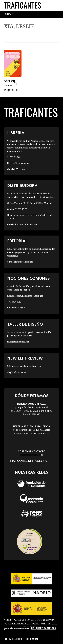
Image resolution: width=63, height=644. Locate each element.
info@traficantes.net (32, 455)
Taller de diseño (25, 325)
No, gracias (32, 639)
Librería (16, 133)
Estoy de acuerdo (14, 639)
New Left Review (25, 358)
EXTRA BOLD (10, 81)
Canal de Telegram (17, 169)
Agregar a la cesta (15, 84)
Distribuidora (22, 186)
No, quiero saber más (44, 628)
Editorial (17, 241)
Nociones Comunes (28, 279)
